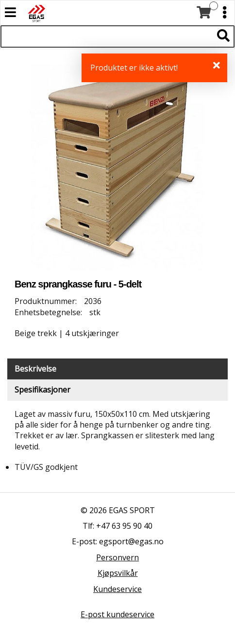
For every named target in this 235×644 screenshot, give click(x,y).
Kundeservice (117, 589)
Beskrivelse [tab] (35, 369)
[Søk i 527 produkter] (107, 36)
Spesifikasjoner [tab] (42, 390)
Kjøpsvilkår (118, 573)
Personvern (117, 557)
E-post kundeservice (117, 614)
